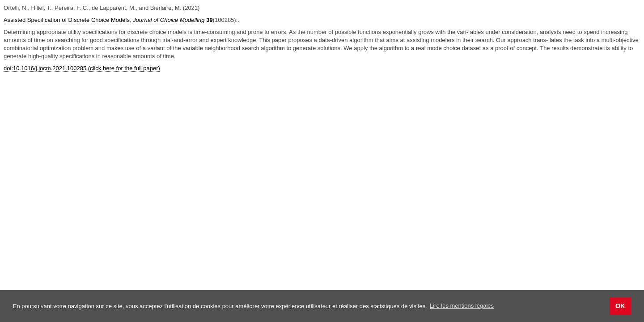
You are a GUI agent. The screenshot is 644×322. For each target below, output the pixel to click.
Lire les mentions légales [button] (462, 306)
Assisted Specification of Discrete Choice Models (67, 20)
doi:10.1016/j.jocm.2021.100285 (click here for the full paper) (82, 68)
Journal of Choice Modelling (169, 20)
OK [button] (620, 306)
